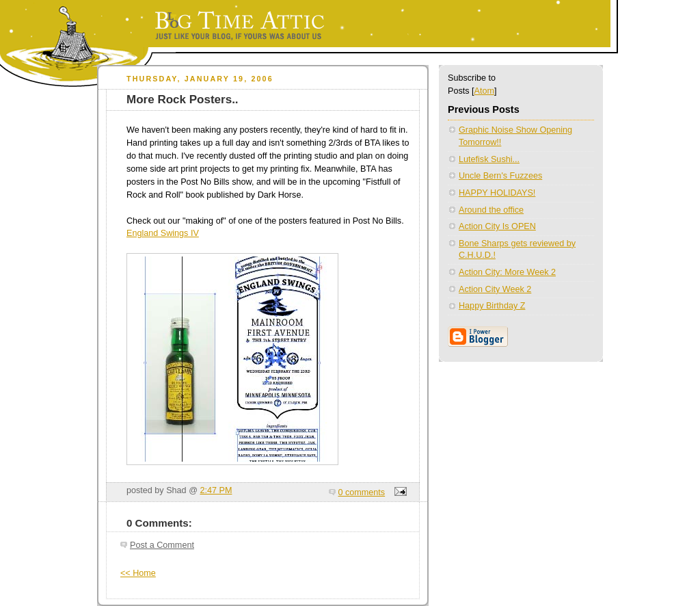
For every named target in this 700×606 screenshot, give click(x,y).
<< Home (138, 573)
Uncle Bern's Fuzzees (500, 176)
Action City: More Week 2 (507, 272)
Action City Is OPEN (497, 226)
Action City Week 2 (495, 289)
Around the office (491, 210)
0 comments (362, 492)
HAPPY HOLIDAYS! (497, 193)
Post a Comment (162, 545)
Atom (484, 91)
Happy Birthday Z (492, 306)
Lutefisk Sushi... (489, 159)
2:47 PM (216, 490)
